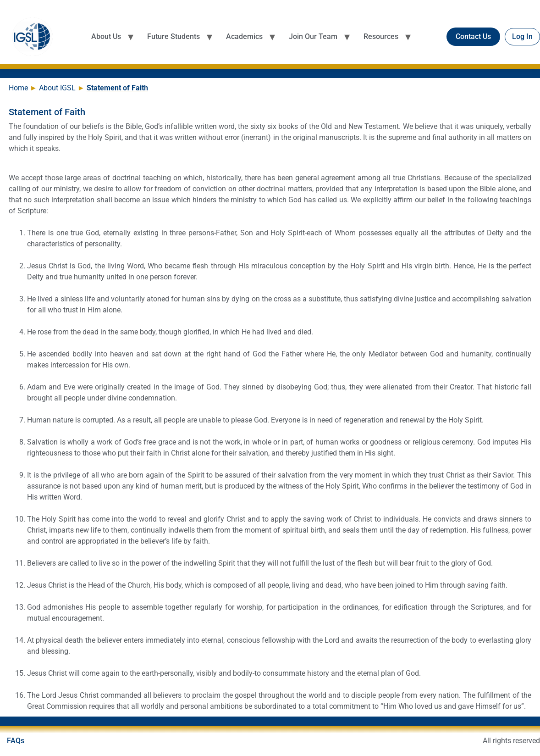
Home (19, 88)
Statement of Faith (117, 88)
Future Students (174, 36)
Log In (522, 36)
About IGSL (58, 88)
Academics (244, 36)
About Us (106, 36)
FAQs (16, 741)
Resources (381, 36)
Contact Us (473, 36)
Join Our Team (313, 36)
